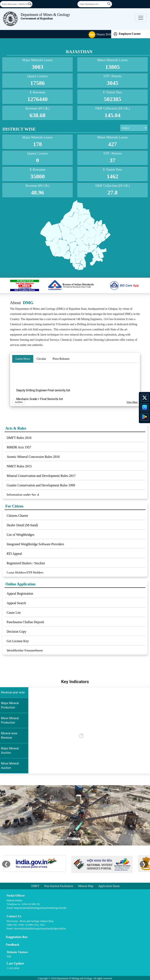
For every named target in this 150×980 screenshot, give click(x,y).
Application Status (109, 886)
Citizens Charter (17, 516)
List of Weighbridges (20, 535)
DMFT (35, 886)
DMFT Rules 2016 (19, 438)
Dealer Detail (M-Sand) (22, 525)
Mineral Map (86, 886)
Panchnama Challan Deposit (25, 622)
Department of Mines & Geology (45, 16)
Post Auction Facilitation (59, 886)
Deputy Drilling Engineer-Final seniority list (43, 396)
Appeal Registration (20, 594)
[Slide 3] (75, 840)
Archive (19, 402)
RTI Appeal (14, 554)
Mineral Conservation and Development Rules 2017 (41, 476)
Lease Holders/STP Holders (25, 573)
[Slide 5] (90, 840)
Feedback (12, 945)
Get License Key (18, 641)
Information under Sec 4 (23, 495)
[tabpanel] (75, 385)
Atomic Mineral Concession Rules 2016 (33, 457)
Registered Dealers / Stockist (26, 563)
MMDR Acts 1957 (19, 447)
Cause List (14, 613)
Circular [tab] (41, 359)
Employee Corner (127, 34)
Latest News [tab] (23, 359)
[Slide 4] (82, 840)
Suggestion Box (17, 937)
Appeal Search (16, 603)
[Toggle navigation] (141, 18)
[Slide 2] (68, 840)
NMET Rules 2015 (19, 466)
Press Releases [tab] (61, 359)
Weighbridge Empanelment (25, 651)
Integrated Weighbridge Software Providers (35, 544)
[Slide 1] (60, 840)
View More (132, 402)
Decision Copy (17, 632)
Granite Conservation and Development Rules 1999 (41, 485)
